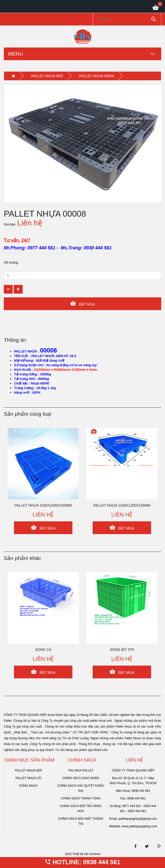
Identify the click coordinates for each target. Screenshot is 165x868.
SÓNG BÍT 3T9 (122, 650)
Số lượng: (11, 262)
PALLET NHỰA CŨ (28, 778)
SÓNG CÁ (43, 650)
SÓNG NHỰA (28, 786)
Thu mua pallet (81, 770)
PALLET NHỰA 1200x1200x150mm (122, 505)
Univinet (95, 854)
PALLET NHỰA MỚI (47, 76)
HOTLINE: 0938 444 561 (82, 862)
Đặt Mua (82, 303)
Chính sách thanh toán (81, 798)
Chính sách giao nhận (81, 778)
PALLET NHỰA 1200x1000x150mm (43, 505)
